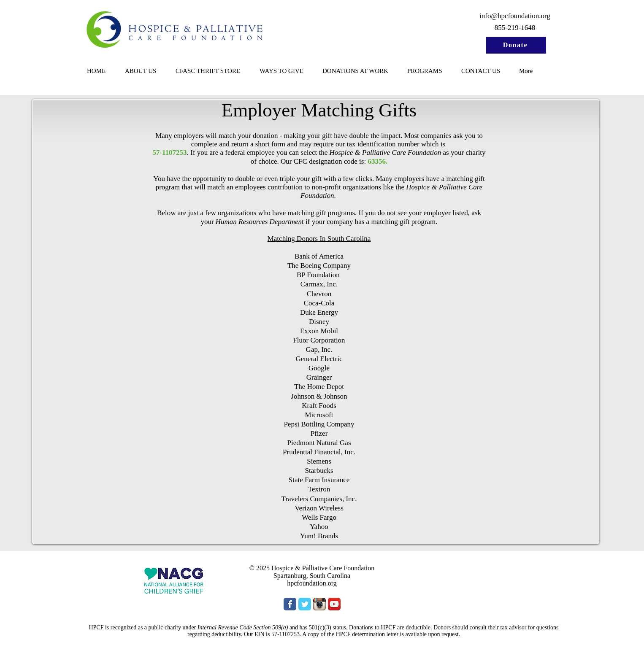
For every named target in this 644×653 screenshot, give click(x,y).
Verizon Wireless (319, 508)
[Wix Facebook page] (290, 604)
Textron (319, 489)
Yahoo (319, 527)
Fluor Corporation (319, 340)
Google (319, 368)
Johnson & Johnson (319, 396)
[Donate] (516, 45)
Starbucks (319, 471)
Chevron (319, 294)
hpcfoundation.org (312, 583)
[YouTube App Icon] (334, 604)
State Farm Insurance (319, 480)
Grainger (319, 377)
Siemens (319, 461)
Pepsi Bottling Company (319, 424)
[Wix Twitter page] (305, 604)
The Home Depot (319, 387)
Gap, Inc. (319, 349)
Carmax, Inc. (319, 284)
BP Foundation (319, 275)
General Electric (319, 359)
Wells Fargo (319, 517)
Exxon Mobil (319, 331)
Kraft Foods (319, 406)
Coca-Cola (319, 303)
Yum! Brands (319, 536)
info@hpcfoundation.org (515, 16)
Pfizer (319, 433)
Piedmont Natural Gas (319, 443)
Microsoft (319, 415)
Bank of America (319, 256)
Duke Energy (319, 312)
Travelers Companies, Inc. (319, 499)
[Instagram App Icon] (319, 604)
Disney (319, 322)
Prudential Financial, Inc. (319, 452)
